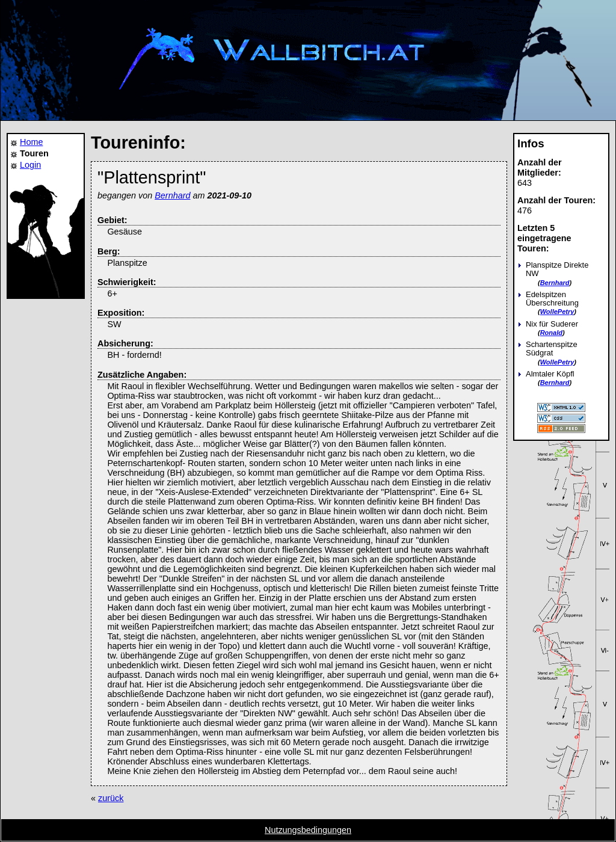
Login (30, 165)
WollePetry (557, 312)
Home (31, 142)
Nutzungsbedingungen (308, 830)
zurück (111, 798)
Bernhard (555, 283)
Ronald (551, 333)
